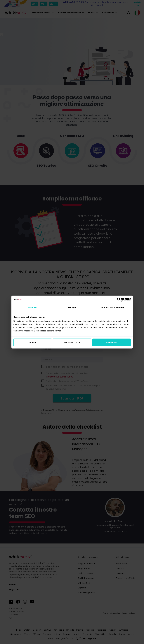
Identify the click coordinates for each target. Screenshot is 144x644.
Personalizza (72, 342)
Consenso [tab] (32, 307)
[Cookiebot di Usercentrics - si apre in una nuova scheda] (119, 300)
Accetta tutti (111, 342)
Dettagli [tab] (72, 307)
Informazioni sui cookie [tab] (112, 307)
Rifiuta (33, 342)
